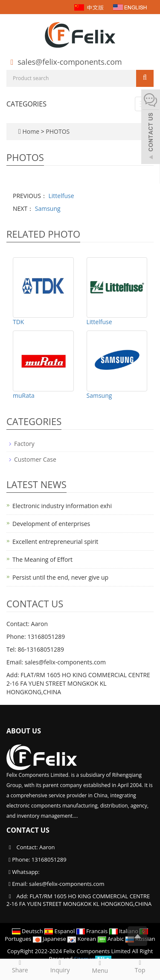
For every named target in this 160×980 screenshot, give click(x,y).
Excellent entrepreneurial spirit (55, 542)
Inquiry (60, 966)
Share (20, 966)
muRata (24, 395)
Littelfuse (61, 196)
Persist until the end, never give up (60, 577)
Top (140, 966)
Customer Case (35, 459)
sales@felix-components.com (70, 62)
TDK (18, 322)
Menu (100, 967)
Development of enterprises (51, 524)
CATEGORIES (26, 104)
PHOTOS (58, 131)
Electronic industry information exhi (62, 506)
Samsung (47, 208)
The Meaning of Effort (42, 559)
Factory (24, 444)
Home (31, 131)
